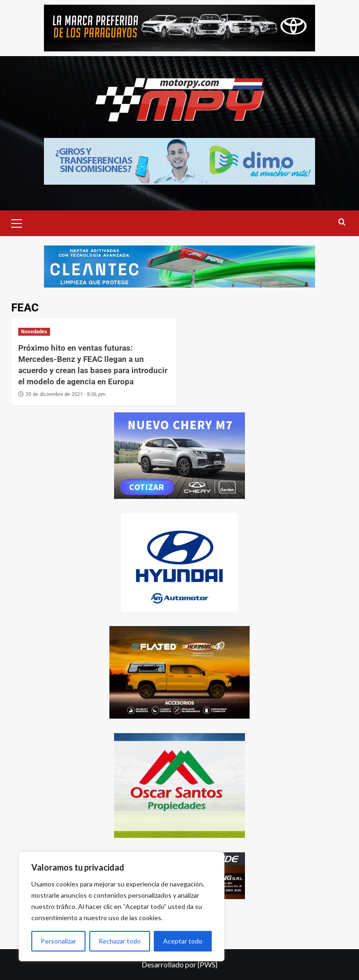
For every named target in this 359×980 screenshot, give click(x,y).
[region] (122, 907)
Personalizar (58, 941)
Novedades (34, 332)
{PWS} (208, 964)
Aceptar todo (183, 941)
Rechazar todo (120, 941)
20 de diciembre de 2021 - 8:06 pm (66, 394)
